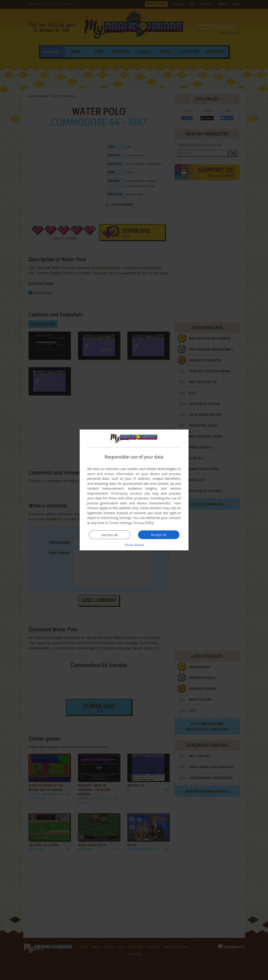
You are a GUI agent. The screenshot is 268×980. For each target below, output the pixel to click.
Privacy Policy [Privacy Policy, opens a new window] (144, 523)
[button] (134, 545)
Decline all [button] (110, 535)
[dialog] (134, 490)
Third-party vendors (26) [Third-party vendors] (130, 493)
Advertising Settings (116, 518)
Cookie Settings (120, 523)
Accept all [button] (159, 535)
